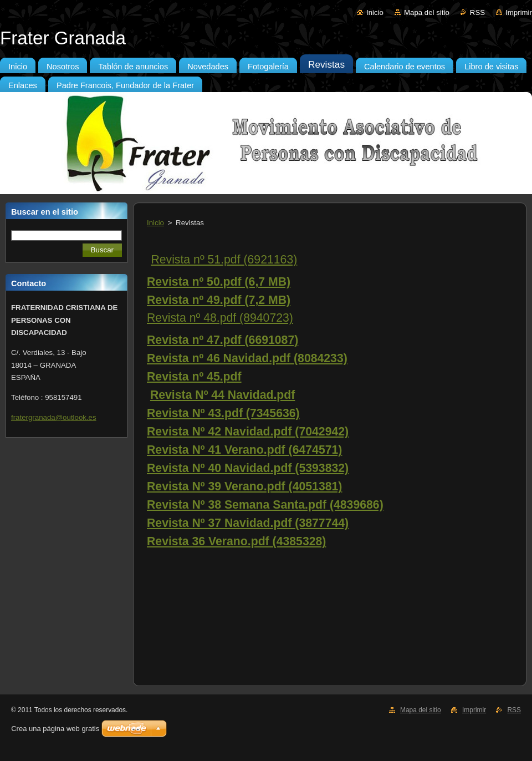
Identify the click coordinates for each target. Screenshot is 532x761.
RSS (477, 12)
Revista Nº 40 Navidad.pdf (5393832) (248, 468)
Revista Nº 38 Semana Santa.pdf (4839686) (265, 505)
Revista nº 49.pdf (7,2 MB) (219, 300)
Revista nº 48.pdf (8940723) (220, 318)
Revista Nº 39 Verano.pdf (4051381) (244, 486)
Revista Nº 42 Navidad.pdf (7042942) (248, 432)
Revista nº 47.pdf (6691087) (222, 340)
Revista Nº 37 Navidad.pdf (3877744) (248, 523)
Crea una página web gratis (55, 729)
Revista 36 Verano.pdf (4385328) (236, 541)
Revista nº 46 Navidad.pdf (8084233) (247, 358)
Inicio (375, 12)
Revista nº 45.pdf (194, 377)
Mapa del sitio (427, 12)
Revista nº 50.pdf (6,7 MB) (219, 282)
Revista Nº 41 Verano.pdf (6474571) (244, 450)
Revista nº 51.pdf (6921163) (224, 260)
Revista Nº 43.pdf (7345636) (223, 413)
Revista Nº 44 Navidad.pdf (222, 395)
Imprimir (519, 12)
